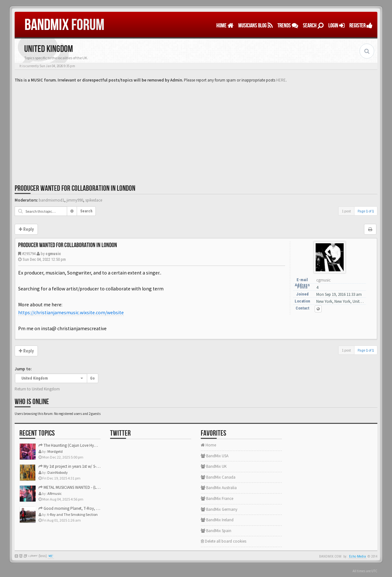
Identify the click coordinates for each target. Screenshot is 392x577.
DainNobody (58, 472)
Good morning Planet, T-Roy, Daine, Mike (77, 508)
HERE (281, 80)
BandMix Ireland (217, 520)
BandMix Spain (216, 531)
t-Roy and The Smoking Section (73, 514)
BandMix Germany (219, 509)
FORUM (64, 25)
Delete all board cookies (224, 541)
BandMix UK (214, 466)
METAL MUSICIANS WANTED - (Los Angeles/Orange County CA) (94, 487)
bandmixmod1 (52, 200)
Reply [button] (26, 229)
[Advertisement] (196, 131)
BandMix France (217, 499)
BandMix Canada (218, 477)
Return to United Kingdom (37, 389)
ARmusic (55, 493)
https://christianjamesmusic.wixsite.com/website (71, 313)
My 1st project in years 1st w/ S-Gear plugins (78, 466)
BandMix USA (215, 456)
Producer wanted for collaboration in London (75, 188)
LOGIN (336, 26)
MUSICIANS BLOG (255, 26)
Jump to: (23, 369)
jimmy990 (75, 200)
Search (313, 26)
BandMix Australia (219, 488)
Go (92, 378)
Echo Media (357, 556)
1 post (346, 211)
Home (225, 26)
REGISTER (361, 26)
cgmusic (53, 254)
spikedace (94, 200)
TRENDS (288, 26)
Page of (366, 211)
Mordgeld (55, 451)
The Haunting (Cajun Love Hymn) (70, 445)
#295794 (29, 254)
